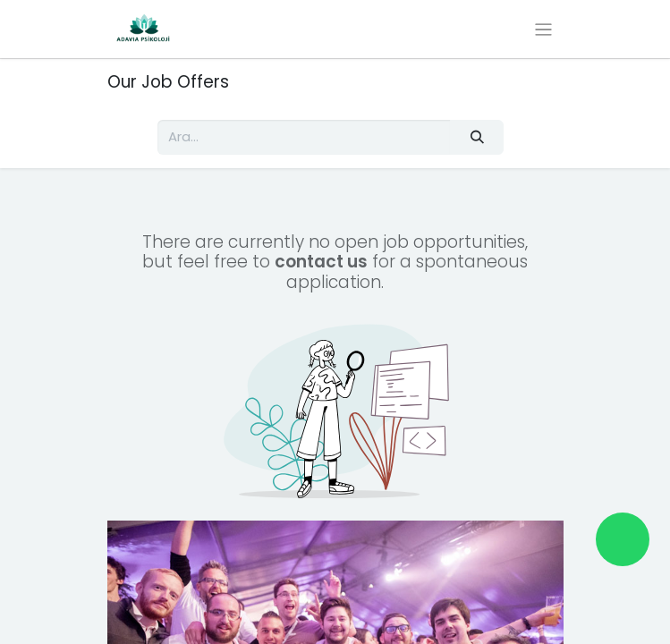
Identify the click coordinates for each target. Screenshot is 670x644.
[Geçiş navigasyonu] (543, 29)
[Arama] (477, 137)
